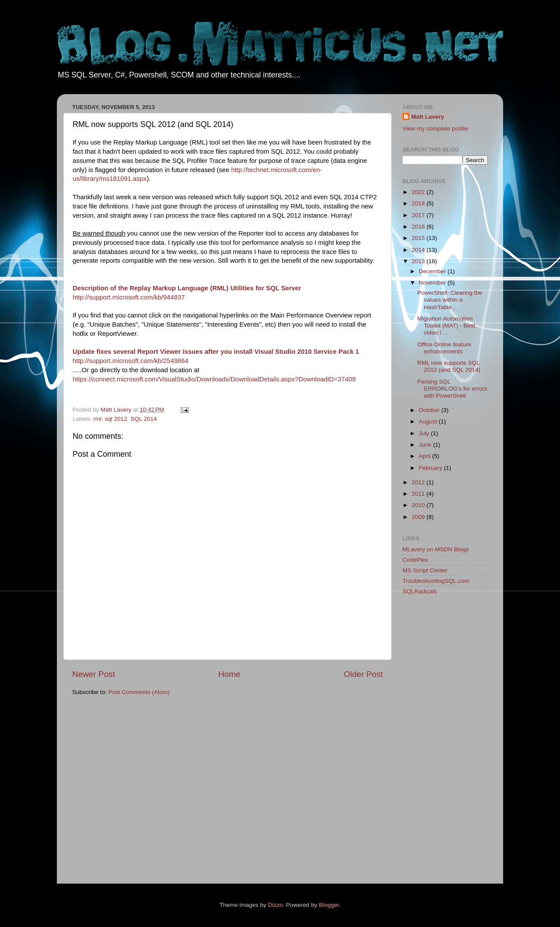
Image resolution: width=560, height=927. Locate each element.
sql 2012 (116, 419)
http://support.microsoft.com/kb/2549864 (131, 361)
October (430, 410)
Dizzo (276, 905)
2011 (419, 494)
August (429, 421)
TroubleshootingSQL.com (436, 581)
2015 (419, 238)
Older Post (363, 674)
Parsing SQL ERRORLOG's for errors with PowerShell (452, 389)
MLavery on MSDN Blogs (436, 549)
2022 (419, 192)
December (433, 271)
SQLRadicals (420, 591)
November (433, 283)
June (426, 445)
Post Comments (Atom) (139, 692)
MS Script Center (425, 570)
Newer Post (94, 674)
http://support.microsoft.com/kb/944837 (129, 297)
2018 (419, 203)
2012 (419, 482)
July (425, 433)
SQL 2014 (143, 419)
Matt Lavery (428, 117)
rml (97, 419)
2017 (419, 215)
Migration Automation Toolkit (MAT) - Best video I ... (446, 326)
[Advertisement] (437, 741)
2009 (419, 517)
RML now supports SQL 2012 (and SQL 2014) (449, 366)
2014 (419, 250)
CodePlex (415, 560)
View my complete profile (435, 129)
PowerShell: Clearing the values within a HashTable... (450, 300)
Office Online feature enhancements (444, 348)
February (431, 468)
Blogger (329, 905)
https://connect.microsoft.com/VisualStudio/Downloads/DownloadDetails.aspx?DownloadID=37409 (214, 379)
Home (229, 674)
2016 (419, 227)
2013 (419, 261)
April (425, 456)
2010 (419, 505)
